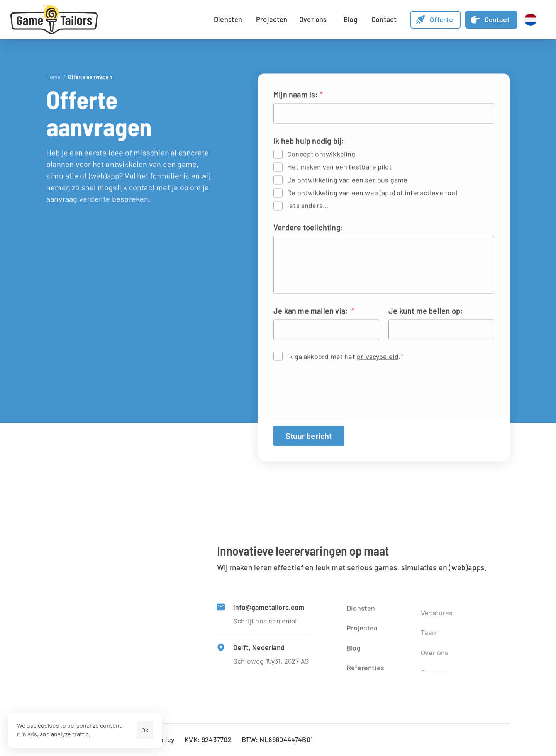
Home (54, 77)
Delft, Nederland (259, 649)
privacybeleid (378, 357)
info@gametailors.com (269, 609)
